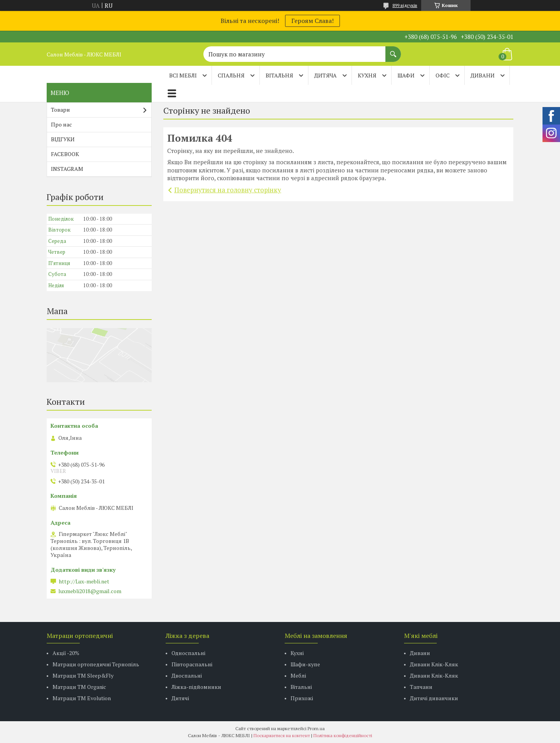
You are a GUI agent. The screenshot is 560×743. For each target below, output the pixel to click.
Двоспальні (187, 675)
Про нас (61, 124)
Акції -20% (66, 653)
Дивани (420, 653)
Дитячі (180, 698)
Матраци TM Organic (79, 687)
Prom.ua (316, 728)
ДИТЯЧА (325, 75)
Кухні (297, 653)
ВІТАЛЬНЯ (279, 75)
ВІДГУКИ (63, 139)
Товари (60, 110)
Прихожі (302, 698)
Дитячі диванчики (434, 698)
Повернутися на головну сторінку (228, 190)
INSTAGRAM (67, 169)
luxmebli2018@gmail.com (90, 591)
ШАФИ (406, 75)
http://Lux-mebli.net (84, 581)
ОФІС (443, 75)
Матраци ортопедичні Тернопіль (96, 664)
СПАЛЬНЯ (231, 75)
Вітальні (301, 687)
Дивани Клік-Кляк (434, 664)
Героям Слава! (312, 21)
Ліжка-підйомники (196, 687)
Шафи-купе (305, 664)
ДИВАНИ (483, 75)
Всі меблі (183, 75)
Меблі (298, 675)
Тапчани (421, 687)
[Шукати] (393, 50)
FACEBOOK (65, 154)
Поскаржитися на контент (282, 735)
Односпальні (188, 653)
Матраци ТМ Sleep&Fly (83, 675)
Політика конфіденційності (343, 735)
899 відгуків (405, 5)
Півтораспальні (192, 664)
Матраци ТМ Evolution (82, 698)
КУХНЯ (367, 75)
